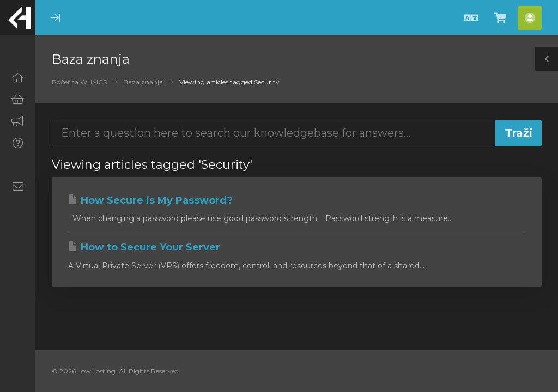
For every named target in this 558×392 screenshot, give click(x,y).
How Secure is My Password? (150, 200)
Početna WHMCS (79, 82)
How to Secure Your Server (144, 247)
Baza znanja (143, 82)
